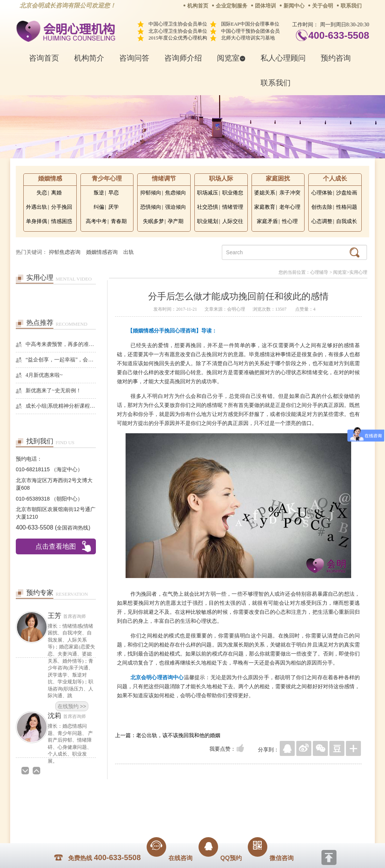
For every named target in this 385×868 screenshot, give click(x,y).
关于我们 (117, 804)
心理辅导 (319, 272)
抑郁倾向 (151, 193)
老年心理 (290, 207)
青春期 (119, 221)
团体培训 (265, 6)
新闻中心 (294, 6)
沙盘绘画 (347, 193)
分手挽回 (62, 207)
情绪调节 (164, 178)
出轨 (129, 252)
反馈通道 (208, 804)
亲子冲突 (290, 193)
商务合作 (147, 804)
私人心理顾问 (283, 58)
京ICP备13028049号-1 (221, 815)
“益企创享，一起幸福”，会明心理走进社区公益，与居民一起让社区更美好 (61, 360)
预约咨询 (336, 58)
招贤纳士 (177, 804)
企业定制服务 (232, 6)
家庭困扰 (278, 178)
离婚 (56, 193)
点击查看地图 (56, 546)
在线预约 (72, 615)
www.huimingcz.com (187, 821)
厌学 (114, 207)
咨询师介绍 (183, 58)
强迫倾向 (176, 207)
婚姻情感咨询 (102, 252)
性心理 (290, 221)
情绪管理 (233, 207)
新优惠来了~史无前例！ (53, 391)
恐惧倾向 (151, 207)
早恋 (114, 193)
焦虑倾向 (176, 193)
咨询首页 (44, 58)
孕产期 (176, 221)
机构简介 (89, 58)
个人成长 (335, 178)
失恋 (42, 193)
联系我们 (351, 6)
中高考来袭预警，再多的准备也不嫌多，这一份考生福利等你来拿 (61, 344)
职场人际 (221, 178)
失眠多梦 (153, 221)
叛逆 (99, 193)
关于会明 (323, 6)
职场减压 (208, 193)
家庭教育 (265, 207)
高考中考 (96, 221)
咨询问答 (134, 58)
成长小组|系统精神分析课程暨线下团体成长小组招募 (61, 406)
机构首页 (198, 6)
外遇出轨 (36, 207)
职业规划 (208, 221)
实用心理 (358, 272)
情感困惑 (62, 221)
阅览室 (231, 58)
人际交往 (233, 221)
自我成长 (347, 221)
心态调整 (322, 221)
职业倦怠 (233, 193)
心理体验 (322, 193)
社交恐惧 (208, 207)
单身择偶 (36, 221)
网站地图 (238, 804)
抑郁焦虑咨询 (65, 252)
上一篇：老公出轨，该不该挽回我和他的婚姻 (168, 735)
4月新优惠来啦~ (44, 375)
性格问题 (347, 207)
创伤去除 (322, 207)
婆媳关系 (265, 193)
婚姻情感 (50, 178)
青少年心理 (107, 178)
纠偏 (99, 207)
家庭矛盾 (267, 221)
